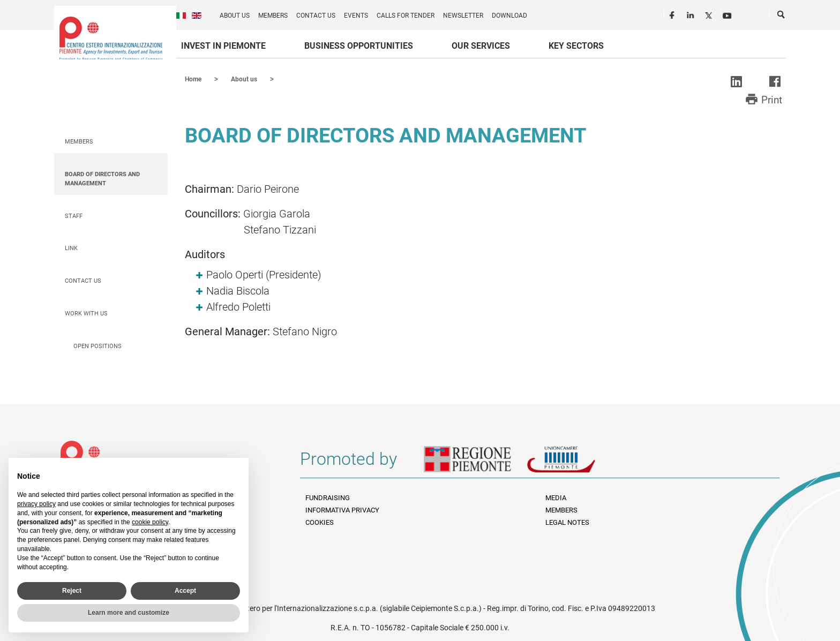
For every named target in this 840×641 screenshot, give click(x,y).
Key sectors (576, 46)
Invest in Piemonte (223, 46)
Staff (74, 216)
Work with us (86, 313)
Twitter (710, 14)
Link (71, 248)
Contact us (316, 16)
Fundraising (328, 497)
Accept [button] (185, 591)
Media (556, 497)
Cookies (320, 522)
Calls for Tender (406, 16)
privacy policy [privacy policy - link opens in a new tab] (36, 504)
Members (273, 16)
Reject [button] (72, 591)
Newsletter (463, 16)
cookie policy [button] (150, 522)
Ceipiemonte (111, 38)
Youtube (728, 14)
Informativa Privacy (342, 510)
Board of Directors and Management (102, 178)
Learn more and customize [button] (129, 613)
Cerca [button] (782, 17)
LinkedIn (692, 14)
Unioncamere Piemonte (576, 463)
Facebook (673, 14)
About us (235, 16)
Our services (481, 46)
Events (356, 16)
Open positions (97, 346)
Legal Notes (567, 522)
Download (509, 16)
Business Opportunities (359, 46)
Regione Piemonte (475, 463)
